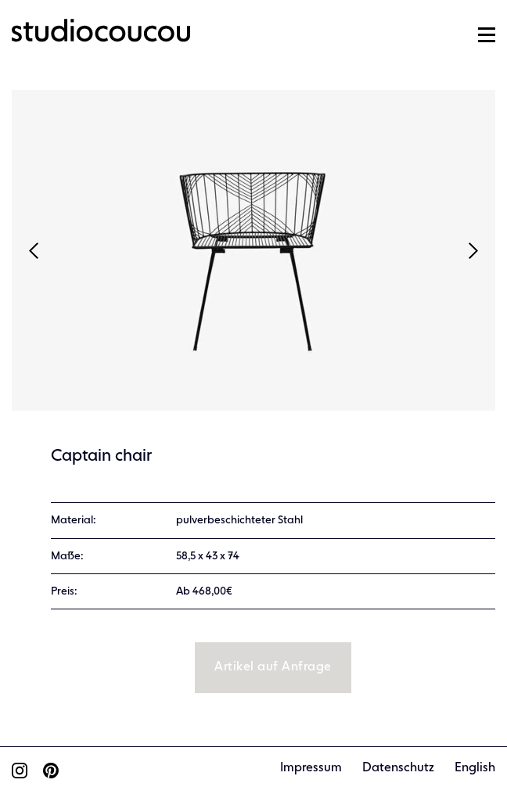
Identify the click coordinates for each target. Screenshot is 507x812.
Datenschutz (398, 768)
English (475, 768)
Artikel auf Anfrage (273, 667)
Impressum (311, 768)
